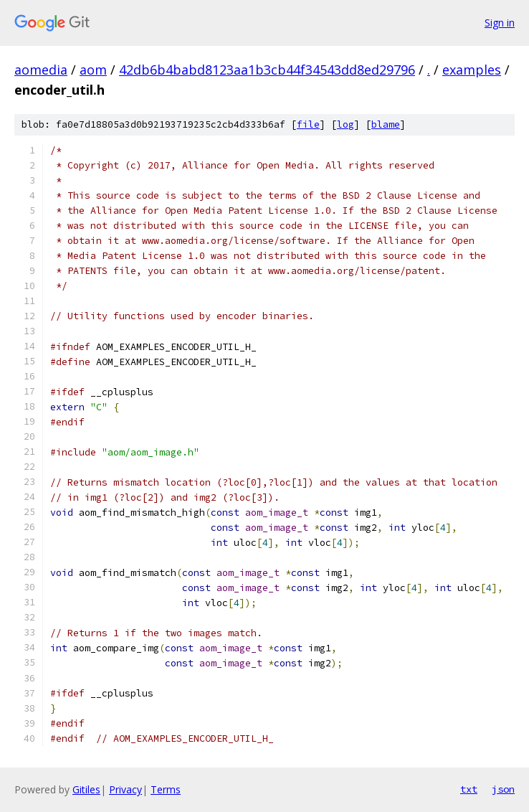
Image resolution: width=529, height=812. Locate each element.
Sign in (500, 23)
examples (472, 70)
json (503, 789)
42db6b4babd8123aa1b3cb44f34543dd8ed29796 (267, 70)
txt (469, 789)
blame (386, 124)
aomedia (41, 70)
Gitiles (86, 789)
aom (93, 70)
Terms (166, 789)
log (345, 124)
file (308, 124)
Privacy (125, 789)
